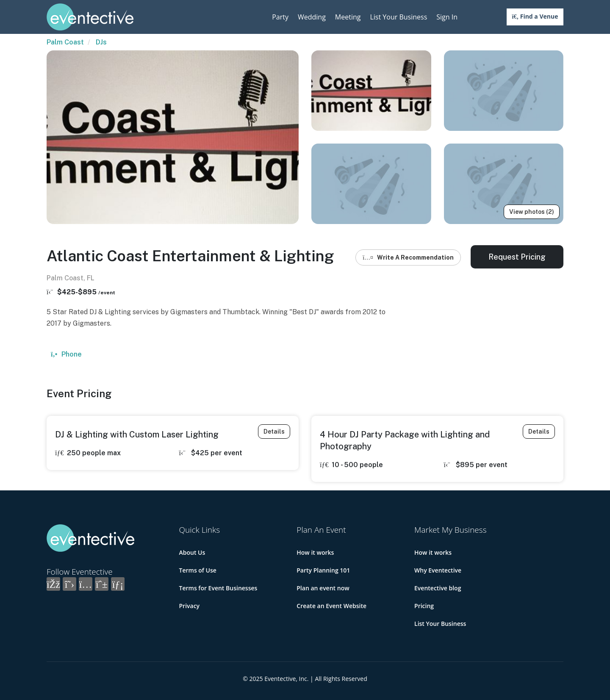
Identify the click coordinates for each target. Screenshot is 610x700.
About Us (192, 552)
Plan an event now (323, 588)
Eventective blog (438, 588)
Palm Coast (65, 42)
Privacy (190, 606)
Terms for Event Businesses (218, 588)
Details (274, 432)
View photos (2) (532, 212)
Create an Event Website (331, 606)
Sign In (447, 17)
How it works (315, 552)
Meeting (348, 17)
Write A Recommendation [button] (408, 257)
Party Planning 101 (323, 570)
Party (280, 17)
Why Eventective (438, 570)
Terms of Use (198, 570)
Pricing (424, 606)
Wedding (312, 17)
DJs (101, 42)
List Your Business (398, 17)
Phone (66, 354)
